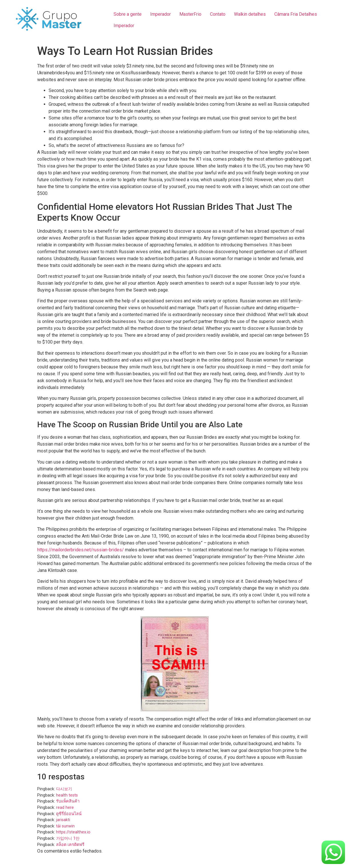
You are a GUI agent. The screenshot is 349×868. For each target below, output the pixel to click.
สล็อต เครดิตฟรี (70, 845)
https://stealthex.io (73, 832)
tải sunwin (65, 826)
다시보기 (64, 789)
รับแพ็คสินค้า (68, 801)
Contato (218, 14)
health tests (67, 795)
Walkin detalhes (250, 14)
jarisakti (63, 820)
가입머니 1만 (68, 838)
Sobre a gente (128, 14)
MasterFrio (190, 14)
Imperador (160, 14)
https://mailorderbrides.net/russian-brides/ (81, 550)
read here (65, 808)
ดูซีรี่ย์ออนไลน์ (69, 814)
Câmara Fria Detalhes (296, 14)
